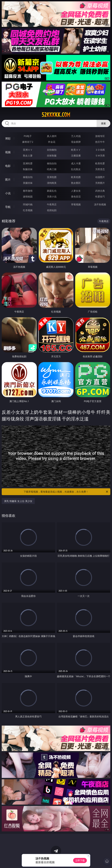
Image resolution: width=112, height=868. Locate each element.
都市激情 (28, 191)
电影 (8, 166)
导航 (8, 207)
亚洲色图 (52, 177)
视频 (8, 152)
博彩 (8, 138)
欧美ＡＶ (76, 150)
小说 (8, 193)
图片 (8, 180)
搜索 (103, 123)
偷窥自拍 (28, 177)
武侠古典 (100, 191)
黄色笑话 (76, 197)
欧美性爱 (100, 163)
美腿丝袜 (28, 183)
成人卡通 (76, 163)
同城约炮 (28, 204)
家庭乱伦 (52, 191)
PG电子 (28, 136)
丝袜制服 (52, 155)
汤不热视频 (100, 204)
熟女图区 (76, 183)
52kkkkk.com (56, 115)
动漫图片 (100, 177)
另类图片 (100, 183)
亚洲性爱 (28, 163)
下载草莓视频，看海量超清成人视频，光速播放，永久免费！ (66, 492)
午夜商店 (52, 204)
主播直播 (76, 155)
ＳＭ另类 (100, 155)
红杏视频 (28, 210)
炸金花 (52, 142)
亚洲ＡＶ (28, 150)
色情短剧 (52, 210)
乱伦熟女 (76, 169)
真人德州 (52, 136)
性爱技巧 (100, 197)
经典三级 (52, 169)
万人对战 (76, 136)
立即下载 (80, 860)
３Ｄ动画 (100, 150)
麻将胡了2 (28, 142)
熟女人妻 (28, 155)
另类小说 (52, 197)
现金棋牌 (76, 142)
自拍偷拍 (52, 150)
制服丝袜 (28, 169)
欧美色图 (76, 177)
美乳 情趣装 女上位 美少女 (18, 501)
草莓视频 (76, 204)
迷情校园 (28, 197)
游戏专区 (100, 136)
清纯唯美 (52, 183)
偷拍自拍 (52, 163)
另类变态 (100, 169)
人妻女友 (76, 191)
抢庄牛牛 (100, 142)
